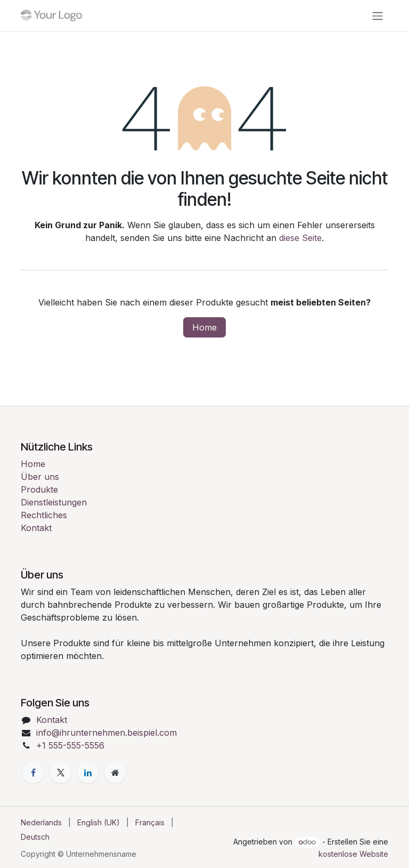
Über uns (40, 477)
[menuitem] (41, 822)
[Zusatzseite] (115, 773)
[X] (61, 773)
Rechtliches (44, 515)
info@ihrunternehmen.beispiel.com (107, 733)
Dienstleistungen (54, 502)
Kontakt (36, 528)
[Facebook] (33, 773)
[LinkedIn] (88, 773)
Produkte (39, 489)
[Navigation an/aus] (378, 15)
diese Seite (300, 238)
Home (204, 327)
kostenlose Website (353, 854)
